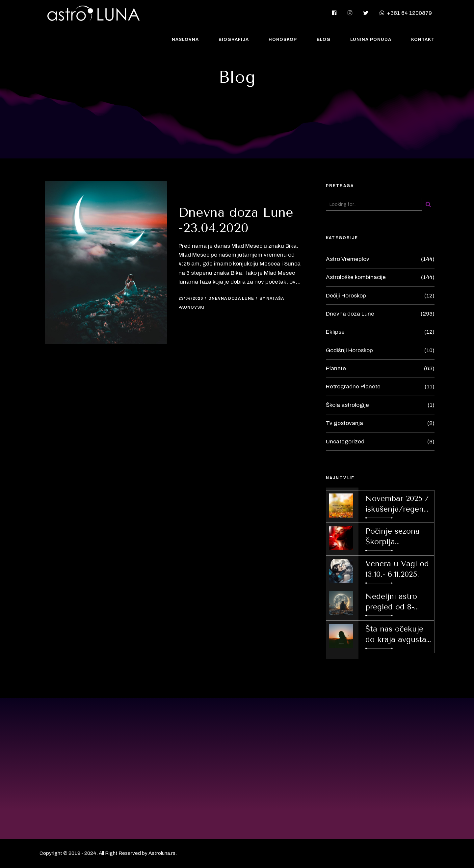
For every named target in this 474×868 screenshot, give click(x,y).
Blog (324, 40)
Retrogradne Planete (353, 387)
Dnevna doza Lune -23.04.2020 (236, 220)
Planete (336, 368)
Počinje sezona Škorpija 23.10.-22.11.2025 (393, 537)
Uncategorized (345, 442)
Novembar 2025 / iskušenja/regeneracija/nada (398, 504)
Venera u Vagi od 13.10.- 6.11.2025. (397, 569)
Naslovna (185, 40)
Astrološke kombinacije (356, 277)
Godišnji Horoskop (349, 350)
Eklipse (335, 332)
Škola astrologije (347, 405)
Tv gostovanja (344, 423)
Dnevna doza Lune (231, 298)
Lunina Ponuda (371, 40)
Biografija (234, 40)
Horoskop (283, 40)
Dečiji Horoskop (346, 296)
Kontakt (423, 40)
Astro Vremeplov (348, 259)
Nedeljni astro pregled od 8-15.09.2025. (391, 602)
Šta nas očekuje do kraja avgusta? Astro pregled (398, 635)
